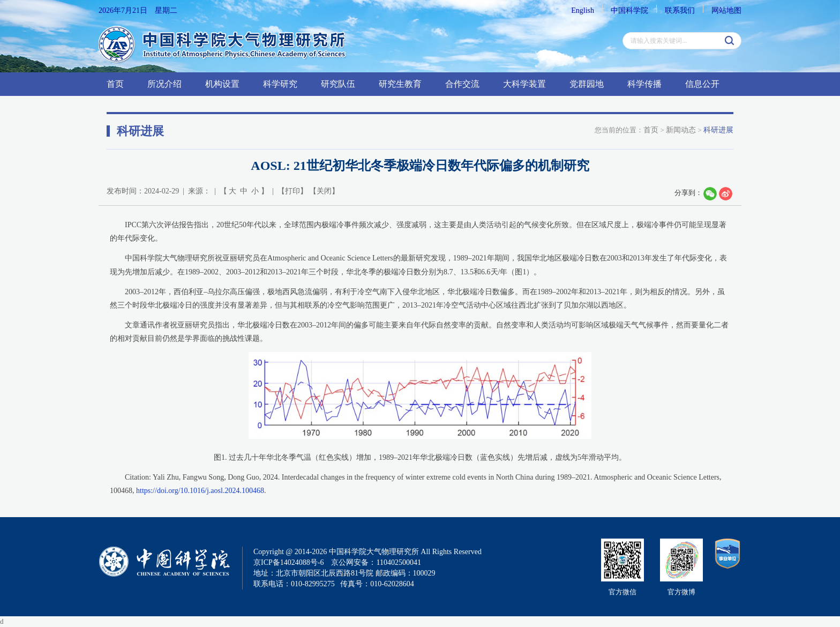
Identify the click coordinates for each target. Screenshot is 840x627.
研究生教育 (400, 84)
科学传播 (644, 84)
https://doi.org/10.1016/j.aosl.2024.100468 (200, 491)
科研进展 (718, 130)
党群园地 (587, 84)
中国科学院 (629, 10)
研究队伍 (338, 84)
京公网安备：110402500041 (376, 562)
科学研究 (280, 84)
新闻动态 (681, 130)
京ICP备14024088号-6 (288, 562)
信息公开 (702, 84)
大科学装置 (524, 84)
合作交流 (462, 84)
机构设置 (222, 84)
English (583, 10)
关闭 (324, 191)
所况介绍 (164, 84)
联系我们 (680, 10)
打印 (292, 191)
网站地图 (726, 10)
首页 (115, 84)
